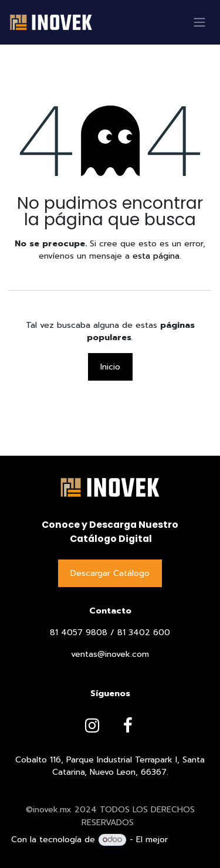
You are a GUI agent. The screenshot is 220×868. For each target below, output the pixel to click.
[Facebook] (128, 725)
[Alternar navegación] (199, 23)
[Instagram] (92, 725)
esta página (156, 256)
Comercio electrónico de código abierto (129, 846)
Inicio (110, 367)
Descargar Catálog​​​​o (110, 573)
